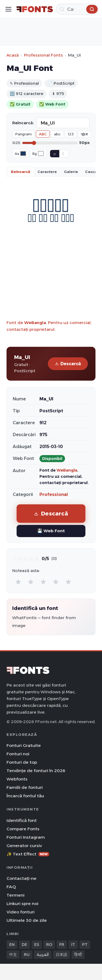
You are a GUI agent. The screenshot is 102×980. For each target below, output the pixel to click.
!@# (84, 134)
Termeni (16, 895)
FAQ (11, 887)
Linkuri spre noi (22, 904)
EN (12, 945)
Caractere (47, 172)
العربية (43, 955)
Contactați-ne (21, 878)
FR (62, 945)
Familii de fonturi (25, 787)
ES (37, 945)
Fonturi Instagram (26, 837)
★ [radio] (18, 582)
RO (49, 945)
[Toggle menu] (8, 9)
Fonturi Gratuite (24, 745)
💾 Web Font (51, 531)
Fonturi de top (22, 762)
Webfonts (17, 779)
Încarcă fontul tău (25, 796)
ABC (43, 134)
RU (27, 955)
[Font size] (50, 143)
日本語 (61, 955)
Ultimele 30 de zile (27, 920)
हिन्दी (78, 955)
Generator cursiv (24, 846)
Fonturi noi (18, 754)
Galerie (71, 172)
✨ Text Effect (28, 854)
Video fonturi (21, 912)
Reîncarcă (21, 172)
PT (85, 945)
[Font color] (23, 153)
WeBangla (35, 323)
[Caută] (77, 9)
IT (73, 945)
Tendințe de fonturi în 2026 (36, 771)
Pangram (24, 134)
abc (57, 134)
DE (24, 945)
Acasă (13, 55)
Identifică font (22, 820)
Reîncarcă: (23, 123)
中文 (13, 955)
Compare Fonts (23, 829)
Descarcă (68, 364)
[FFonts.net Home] (35, 9)
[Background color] (41, 153)
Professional (54, 494)
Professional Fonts (43, 55)
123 (71, 134)
